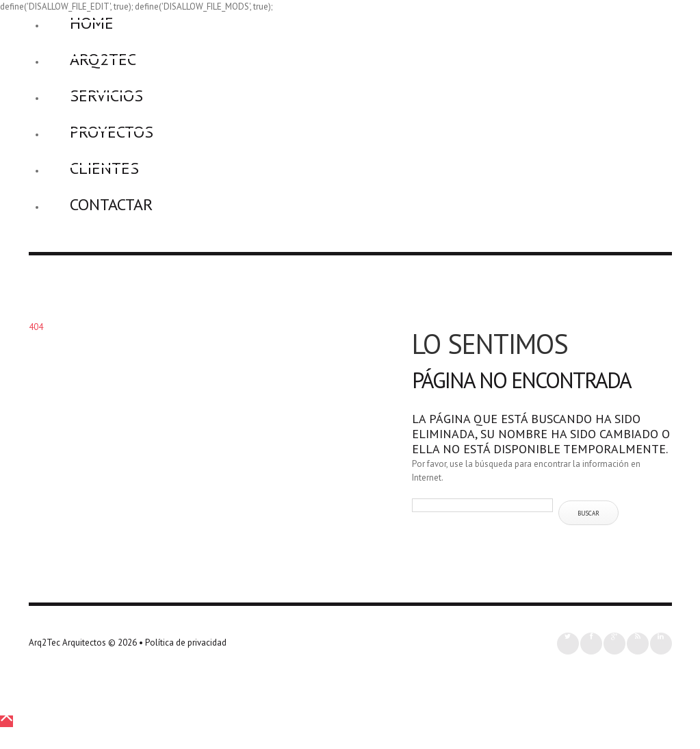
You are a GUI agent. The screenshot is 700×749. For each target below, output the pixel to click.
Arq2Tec (103, 59)
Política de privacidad (186, 643)
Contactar (111, 204)
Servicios (106, 96)
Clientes (104, 168)
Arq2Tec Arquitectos (67, 643)
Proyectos (112, 132)
